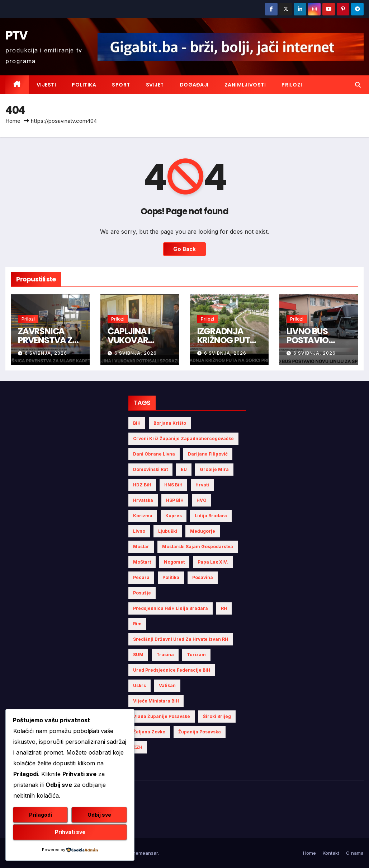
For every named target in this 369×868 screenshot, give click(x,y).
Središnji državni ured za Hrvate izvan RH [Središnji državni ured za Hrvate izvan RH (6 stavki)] (181, 639)
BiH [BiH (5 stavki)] (137, 423)
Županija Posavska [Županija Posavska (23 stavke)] (200, 732)
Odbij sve (99, 815)
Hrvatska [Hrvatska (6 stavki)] (143, 500)
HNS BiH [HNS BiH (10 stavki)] (173, 485)
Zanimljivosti (245, 85)
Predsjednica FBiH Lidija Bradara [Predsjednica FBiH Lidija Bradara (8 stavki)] (171, 608)
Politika (84, 85)
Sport (121, 85)
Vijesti (46, 85)
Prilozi (292, 85)
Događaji (194, 85)
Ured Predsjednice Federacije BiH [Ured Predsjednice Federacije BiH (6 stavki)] (172, 670)
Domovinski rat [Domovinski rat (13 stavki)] (150, 469)
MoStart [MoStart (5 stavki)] (142, 562)
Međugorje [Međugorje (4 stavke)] (203, 531)
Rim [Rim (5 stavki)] (137, 624)
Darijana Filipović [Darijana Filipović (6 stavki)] (208, 454)
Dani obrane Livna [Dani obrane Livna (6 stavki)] (154, 454)
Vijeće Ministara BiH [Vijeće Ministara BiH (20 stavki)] (156, 701)
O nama (355, 853)
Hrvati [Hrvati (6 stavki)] (202, 485)
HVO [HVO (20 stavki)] (202, 500)
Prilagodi (41, 815)
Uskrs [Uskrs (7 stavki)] (139, 685)
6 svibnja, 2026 (46, 353)
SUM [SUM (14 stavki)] (138, 655)
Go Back (184, 249)
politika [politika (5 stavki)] (171, 577)
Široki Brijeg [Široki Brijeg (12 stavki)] (217, 716)
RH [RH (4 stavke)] (224, 608)
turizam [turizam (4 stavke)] (196, 655)
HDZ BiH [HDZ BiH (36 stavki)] (142, 485)
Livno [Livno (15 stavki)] (139, 531)
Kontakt (331, 853)
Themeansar (144, 853)
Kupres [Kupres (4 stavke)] (174, 516)
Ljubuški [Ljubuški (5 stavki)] (168, 531)
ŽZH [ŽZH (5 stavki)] (138, 747)
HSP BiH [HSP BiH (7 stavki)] (175, 500)
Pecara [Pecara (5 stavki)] (141, 577)
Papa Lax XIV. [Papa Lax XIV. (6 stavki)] (213, 562)
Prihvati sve (70, 832)
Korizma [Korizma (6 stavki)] (143, 516)
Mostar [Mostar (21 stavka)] (141, 547)
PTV (16, 35)
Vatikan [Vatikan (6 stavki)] (167, 685)
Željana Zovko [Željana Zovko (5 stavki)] (149, 732)
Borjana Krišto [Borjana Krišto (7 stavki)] (170, 423)
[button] (358, 85)
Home (13, 121)
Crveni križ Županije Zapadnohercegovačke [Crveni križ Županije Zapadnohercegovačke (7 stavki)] (183, 438)
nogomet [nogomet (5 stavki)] (174, 562)
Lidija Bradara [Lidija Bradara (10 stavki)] (211, 516)
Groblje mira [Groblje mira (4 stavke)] (214, 469)
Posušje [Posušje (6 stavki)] (142, 593)
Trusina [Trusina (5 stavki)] (165, 655)
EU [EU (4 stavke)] (184, 469)
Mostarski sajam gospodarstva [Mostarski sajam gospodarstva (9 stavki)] (198, 547)
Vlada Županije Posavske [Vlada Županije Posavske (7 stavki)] (162, 716)
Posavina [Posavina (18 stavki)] (203, 577)
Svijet (155, 85)
